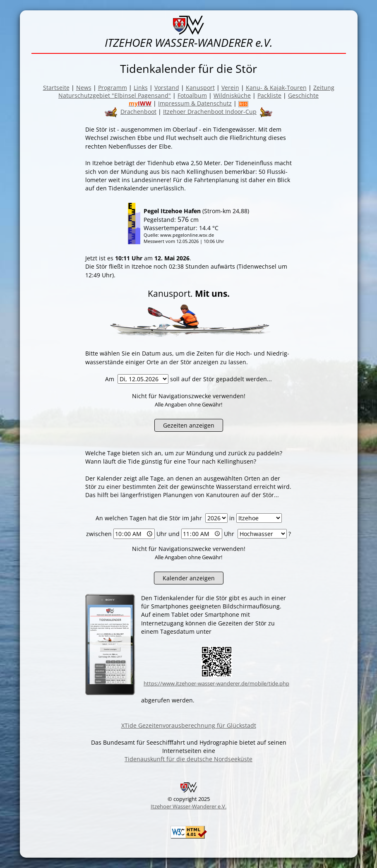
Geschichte (303, 95)
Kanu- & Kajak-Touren (276, 88)
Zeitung (324, 88)
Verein (230, 88)
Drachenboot (138, 112)
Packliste (269, 95)
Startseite (56, 88)
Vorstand (167, 88)
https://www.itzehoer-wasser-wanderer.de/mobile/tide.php (216, 683)
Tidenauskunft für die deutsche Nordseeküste (188, 759)
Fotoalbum (192, 95)
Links (141, 88)
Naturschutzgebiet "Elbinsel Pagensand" (115, 95)
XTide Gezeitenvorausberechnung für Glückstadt (189, 725)
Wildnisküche (232, 95)
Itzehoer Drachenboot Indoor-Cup (210, 112)
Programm (113, 88)
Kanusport (200, 88)
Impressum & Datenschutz (195, 103)
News (84, 88)
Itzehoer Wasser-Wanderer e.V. (188, 806)
